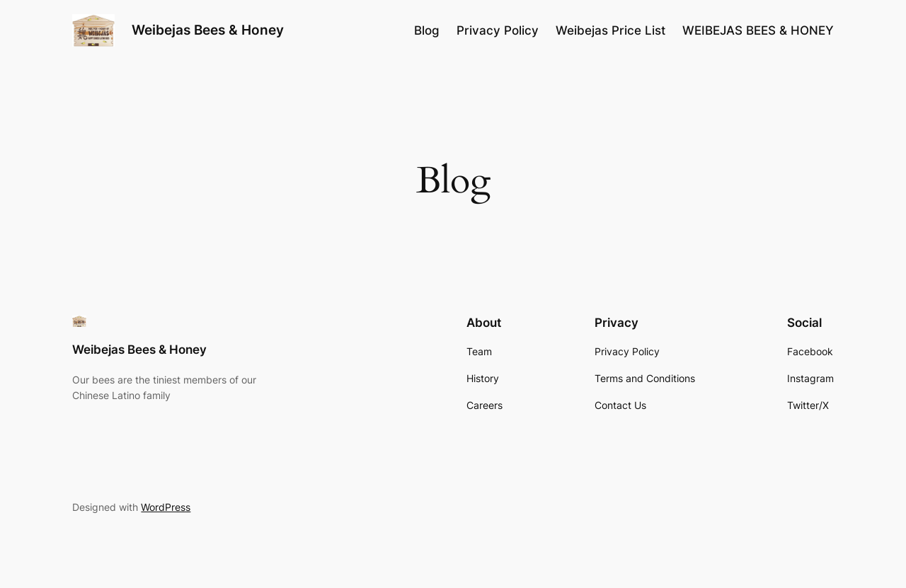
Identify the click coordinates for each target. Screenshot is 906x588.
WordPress (166, 507)
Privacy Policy (498, 30)
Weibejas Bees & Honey (208, 30)
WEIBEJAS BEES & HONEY (758, 30)
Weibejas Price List (610, 30)
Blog (427, 30)
